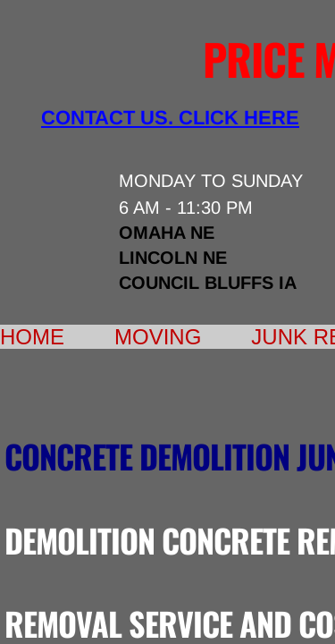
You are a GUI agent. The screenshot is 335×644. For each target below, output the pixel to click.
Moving (158, 337)
